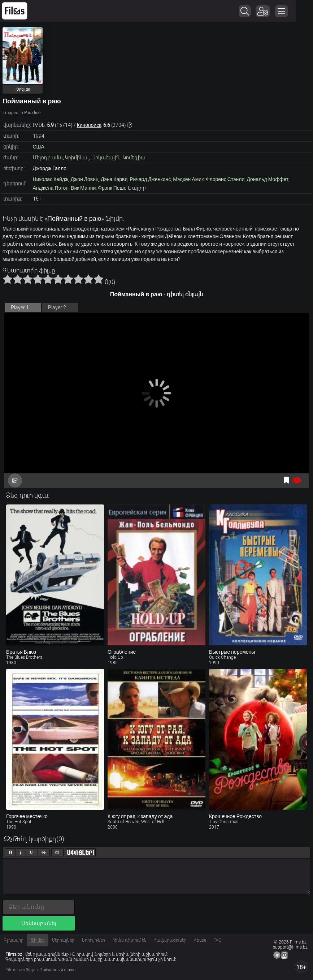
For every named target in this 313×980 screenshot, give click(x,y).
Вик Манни (83, 188)
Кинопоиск (89, 125)
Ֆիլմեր (38, 940)
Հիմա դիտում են (129, 940)
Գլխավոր (14, 940)
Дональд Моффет (268, 179)
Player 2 (57, 308)
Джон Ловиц (84, 179)
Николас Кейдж (51, 179)
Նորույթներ (93, 940)
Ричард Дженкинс (150, 179)
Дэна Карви (114, 179)
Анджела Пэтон (51, 188)
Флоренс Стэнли (225, 179)
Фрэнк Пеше (112, 188)
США (39, 147)
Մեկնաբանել (39, 923)
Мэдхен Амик (188, 179)
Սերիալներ (63, 940)
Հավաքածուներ (170, 940)
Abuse (200, 940)
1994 (39, 136)
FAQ (217, 940)
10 (99, 279)
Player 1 (20, 308)
